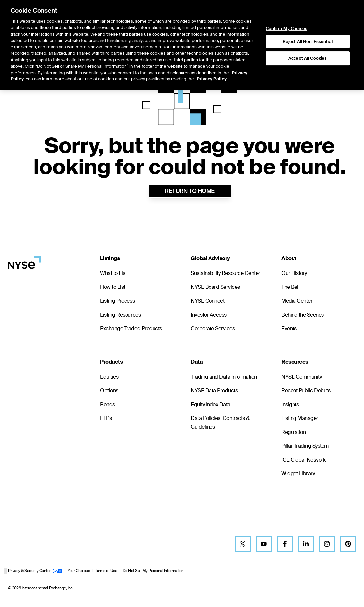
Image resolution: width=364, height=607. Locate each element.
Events (289, 329)
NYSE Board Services (215, 287)
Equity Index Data (210, 404)
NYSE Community (301, 377)
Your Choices (79, 571)
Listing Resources (120, 315)
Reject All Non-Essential (308, 21)
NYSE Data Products (214, 391)
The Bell (290, 287)
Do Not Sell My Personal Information (153, 571)
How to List (113, 287)
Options (109, 391)
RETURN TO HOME (190, 191)
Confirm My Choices (287, 9)
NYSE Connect (208, 301)
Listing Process (117, 301)
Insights (290, 404)
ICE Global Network (303, 460)
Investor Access (209, 315)
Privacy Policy (212, 59)
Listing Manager (300, 418)
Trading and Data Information (224, 377)
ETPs (106, 418)
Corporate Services (213, 329)
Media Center (297, 301)
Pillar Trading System (305, 446)
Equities (109, 377)
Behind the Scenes (303, 315)
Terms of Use (106, 571)
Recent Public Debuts (306, 391)
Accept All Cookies (308, 38)
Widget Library (298, 474)
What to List (113, 273)
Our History (294, 273)
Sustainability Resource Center (225, 273)
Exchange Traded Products (131, 329)
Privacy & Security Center (35, 571)
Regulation (294, 432)
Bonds (108, 404)
